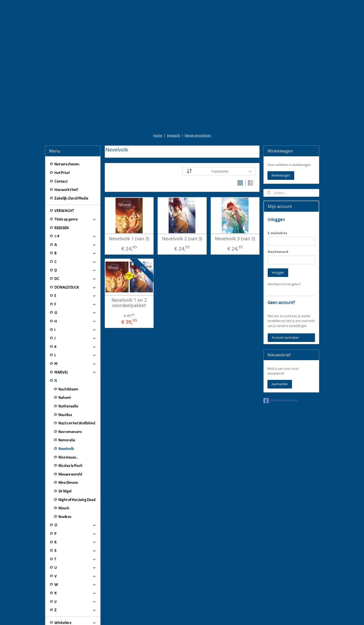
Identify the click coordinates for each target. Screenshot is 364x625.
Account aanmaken (285, 309)
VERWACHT (64, 182)
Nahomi (65, 369)
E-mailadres (277, 205)
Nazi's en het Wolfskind (77, 395)
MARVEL (75, 344)
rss (177, 616)
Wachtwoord (278, 223)
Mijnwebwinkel (241, 616)
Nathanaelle (68, 378)
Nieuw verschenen (198, 107)
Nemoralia (67, 412)
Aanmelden (280, 356)
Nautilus (65, 386)
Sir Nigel (65, 463)
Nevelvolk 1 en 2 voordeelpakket (129, 275)
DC (75, 250)
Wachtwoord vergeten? (284, 256)
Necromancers (70, 403)
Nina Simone (68, 454)
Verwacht (173, 107)
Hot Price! (62, 144)
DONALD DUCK (75, 259)
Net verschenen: (67, 136)
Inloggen (278, 244)
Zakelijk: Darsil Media (71, 170)
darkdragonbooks (281, 372)
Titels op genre (75, 191)
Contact (61, 153)
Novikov (65, 488)
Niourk (64, 480)
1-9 (75, 208)
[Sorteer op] (219, 143)
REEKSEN (62, 200)
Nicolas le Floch (70, 437)
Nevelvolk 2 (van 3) (182, 210)
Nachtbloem (68, 361)
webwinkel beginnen (196, 616)
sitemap (166, 616)
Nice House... (68, 429)
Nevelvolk (66, 420)
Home (158, 107)
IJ (75, 573)
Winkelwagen (281, 147)
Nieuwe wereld (70, 446)
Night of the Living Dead (77, 471)
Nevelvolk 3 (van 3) (235, 210)
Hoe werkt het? (66, 161)
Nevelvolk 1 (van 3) (129, 210)
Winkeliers (75, 594)
